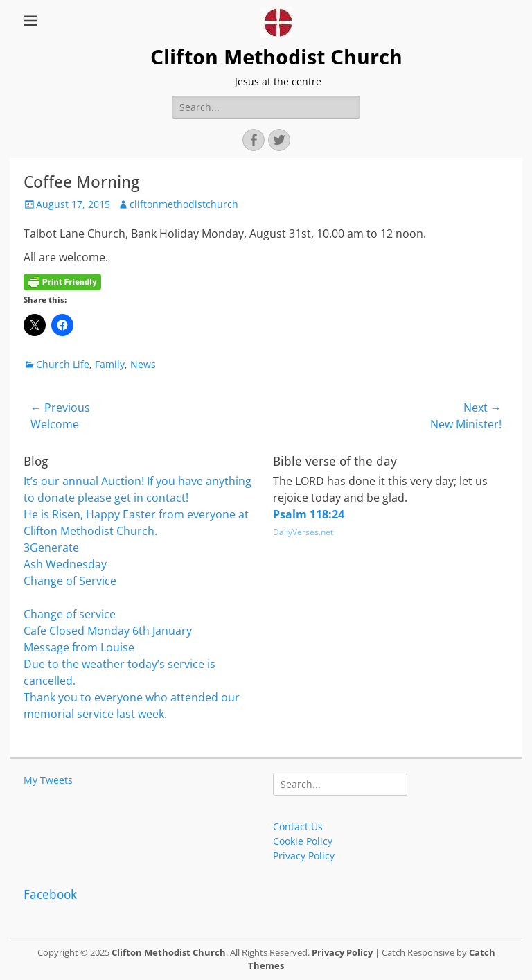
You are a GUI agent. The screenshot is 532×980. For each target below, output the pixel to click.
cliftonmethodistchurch (184, 204)
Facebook (50, 894)
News (143, 364)
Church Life (63, 364)
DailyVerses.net (303, 532)
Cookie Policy (303, 841)
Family (110, 364)
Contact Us (298, 826)
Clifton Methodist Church (276, 57)
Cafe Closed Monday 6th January (108, 631)
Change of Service (70, 581)
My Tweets (48, 780)
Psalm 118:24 (309, 514)
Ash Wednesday (65, 564)
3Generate (51, 548)
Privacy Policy (304, 856)
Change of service (70, 614)
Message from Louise (79, 647)
